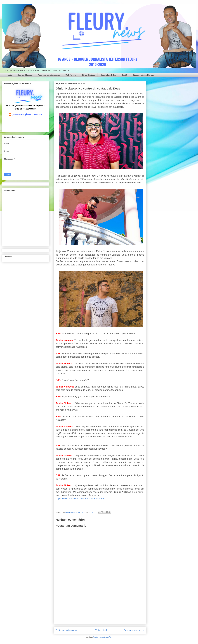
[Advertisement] (100, 606)
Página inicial (101, 630)
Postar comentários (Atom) (103, 637)
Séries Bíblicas (88, 75)
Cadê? (124, 75)
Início (9, 75)
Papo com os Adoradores (49, 75)
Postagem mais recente (67, 630)
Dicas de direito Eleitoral (144, 75)
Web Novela (71, 75)
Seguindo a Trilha (108, 75)
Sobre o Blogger (25, 75)
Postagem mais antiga (134, 630)
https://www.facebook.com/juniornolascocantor (80, 499)
